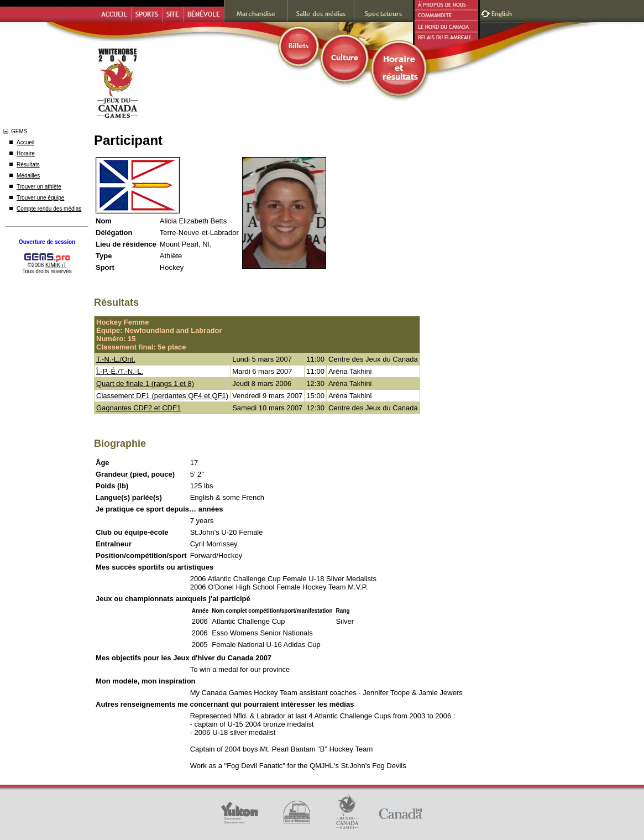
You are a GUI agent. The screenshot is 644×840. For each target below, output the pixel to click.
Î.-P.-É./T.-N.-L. (120, 371)
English (503, 12)
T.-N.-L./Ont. (116, 359)
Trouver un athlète (39, 187)
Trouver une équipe (40, 198)
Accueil (25, 142)
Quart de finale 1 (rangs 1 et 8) (145, 384)
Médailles (28, 176)
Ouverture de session (47, 242)
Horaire (26, 153)
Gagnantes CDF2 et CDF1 (138, 408)
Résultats (28, 165)
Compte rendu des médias (49, 209)
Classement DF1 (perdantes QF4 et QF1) (162, 396)
